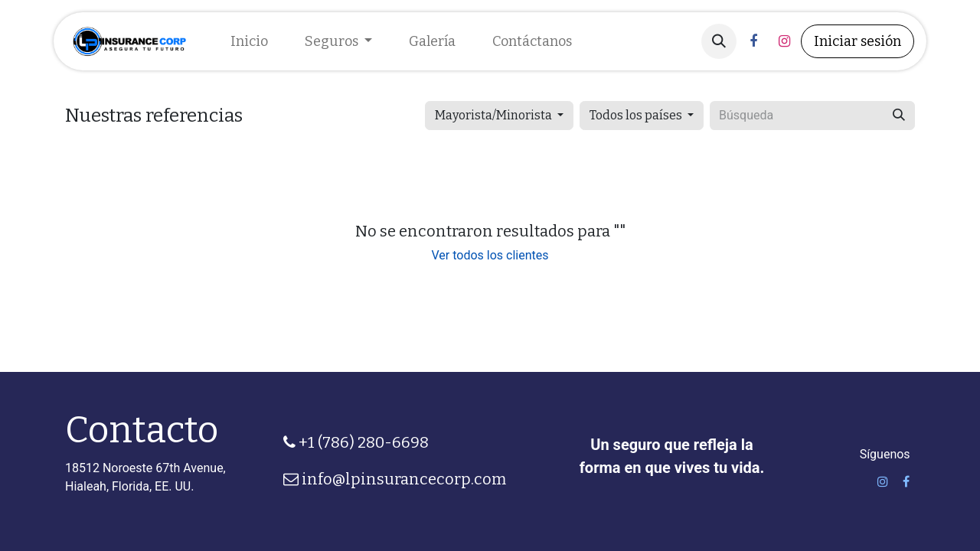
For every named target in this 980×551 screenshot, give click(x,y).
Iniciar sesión (857, 41)
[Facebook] (753, 41)
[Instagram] (784, 41)
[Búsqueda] (899, 116)
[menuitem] (249, 42)
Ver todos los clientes (490, 255)
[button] (719, 41)
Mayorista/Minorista (493, 115)
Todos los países (636, 115)
